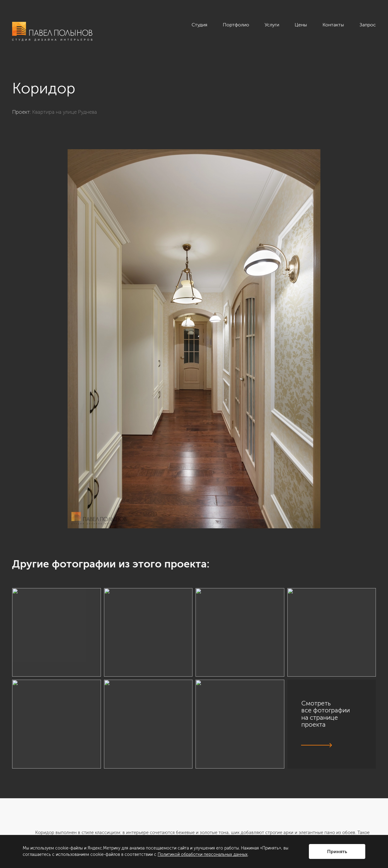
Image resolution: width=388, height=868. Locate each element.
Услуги (272, 25)
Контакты (333, 25)
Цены (301, 25)
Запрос (368, 25)
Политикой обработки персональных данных (203, 855)
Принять (337, 851)
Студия (199, 25)
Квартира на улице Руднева (65, 112)
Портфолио (236, 25)
